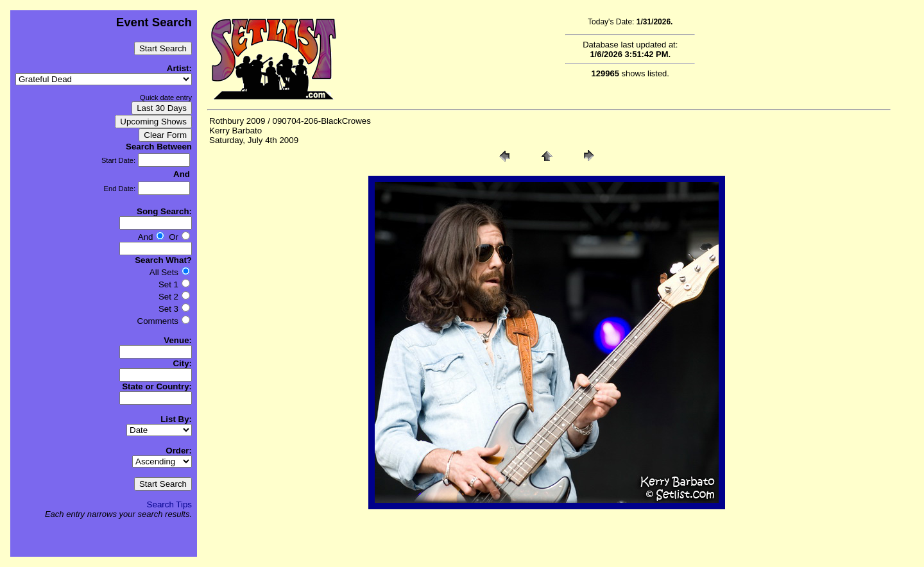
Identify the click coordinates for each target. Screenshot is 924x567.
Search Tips (169, 504)
